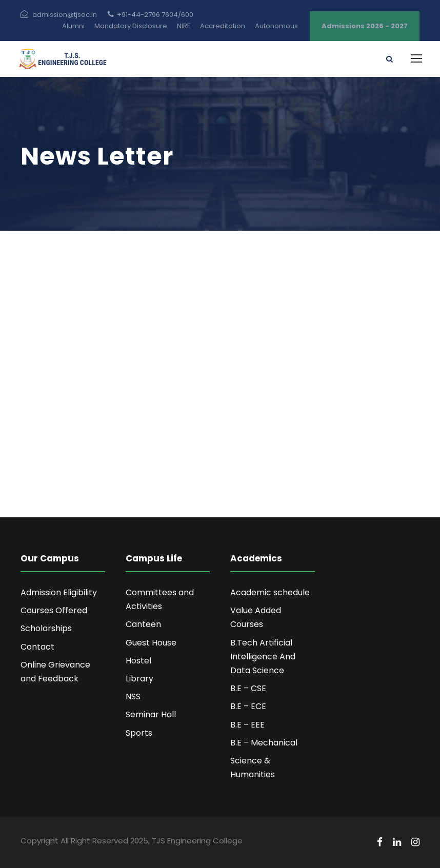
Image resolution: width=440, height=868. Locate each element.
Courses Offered (54, 610)
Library (139, 679)
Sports (139, 733)
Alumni (73, 26)
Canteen (143, 624)
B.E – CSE (248, 688)
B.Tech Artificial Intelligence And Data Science (263, 657)
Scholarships (46, 628)
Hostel (138, 661)
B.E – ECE (248, 706)
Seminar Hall (151, 714)
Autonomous (276, 26)
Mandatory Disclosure (131, 26)
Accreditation (223, 26)
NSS (133, 697)
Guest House (151, 643)
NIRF (184, 26)
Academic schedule (270, 592)
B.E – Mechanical (264, 743)
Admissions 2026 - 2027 (365, 26)
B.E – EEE (247, 725)
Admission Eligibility (59, 592)
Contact (37, 647)
